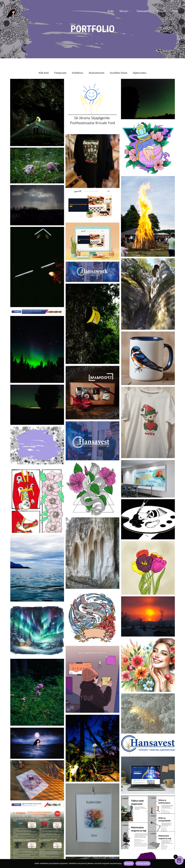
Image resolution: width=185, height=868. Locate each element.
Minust (126, 11)
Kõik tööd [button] (44, 73)
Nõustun (129, 863)
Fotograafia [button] (60, 73)
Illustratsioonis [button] (97, 73)
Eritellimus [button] (78, 73)
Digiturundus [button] (140, 73)
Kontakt (162, 11)
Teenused (144, 11)
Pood (175, 11)
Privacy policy (143, 863)
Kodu (113, 11)
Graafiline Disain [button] (119, 73)
